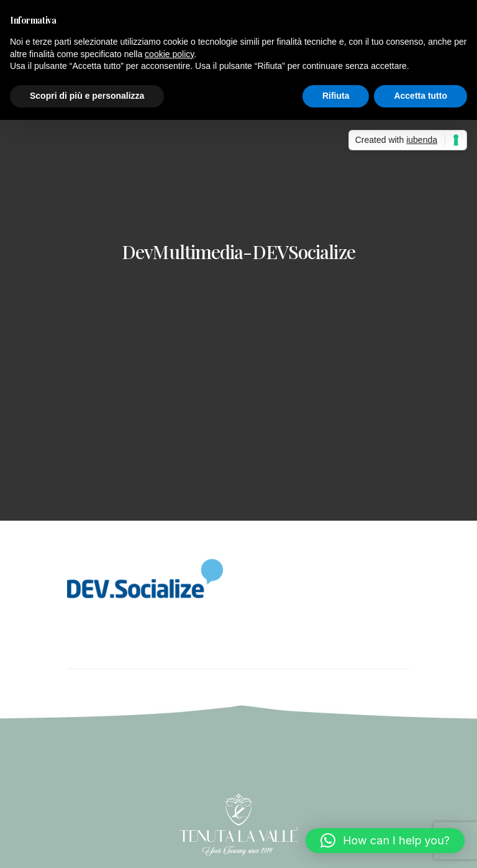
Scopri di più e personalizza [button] (87, 96)
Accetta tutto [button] (420, 96)
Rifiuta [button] (336, 96)
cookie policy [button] (169, 54)
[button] (385, 841)
